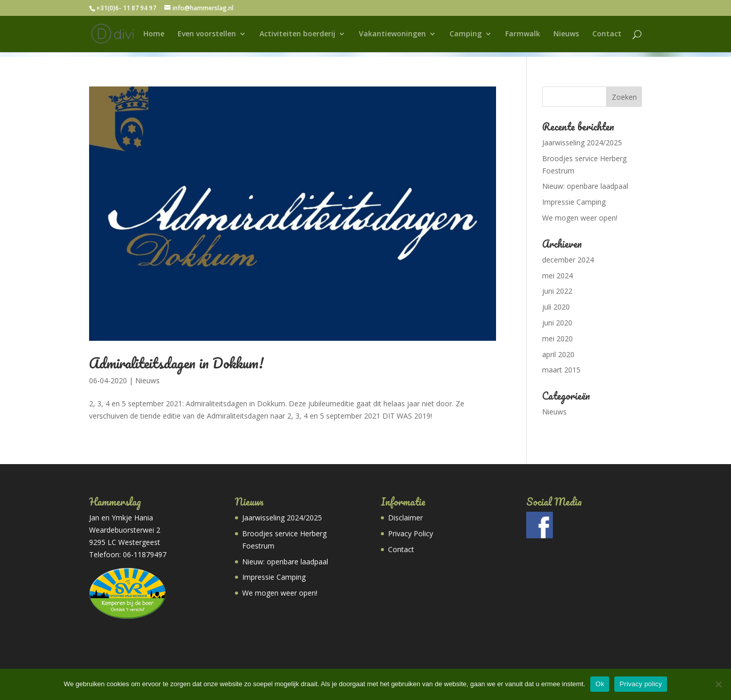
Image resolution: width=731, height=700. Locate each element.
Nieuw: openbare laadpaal (585, 186)
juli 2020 (556, 307)
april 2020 (558, 354)
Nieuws (566, 34)
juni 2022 (557, 291)
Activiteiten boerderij (297, 34)
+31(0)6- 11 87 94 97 (126, 8)
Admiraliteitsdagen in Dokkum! (176, 363)
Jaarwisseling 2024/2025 (582, 143)
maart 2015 (561, 370)
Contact (607, 34)
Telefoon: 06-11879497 (128, 554)
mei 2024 (557, 276)
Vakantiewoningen (392, 34)
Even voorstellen (207, 34)
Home (154, 34)
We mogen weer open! (580, 218)
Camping (466, 34)
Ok (600, 684)
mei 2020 (557, 338)
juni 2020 (557, 323)
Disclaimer (405, 518)
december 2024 (568, 260)
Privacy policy (641, 684)
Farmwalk (523, 34)
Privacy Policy (411, 533)
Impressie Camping (574, 202)
